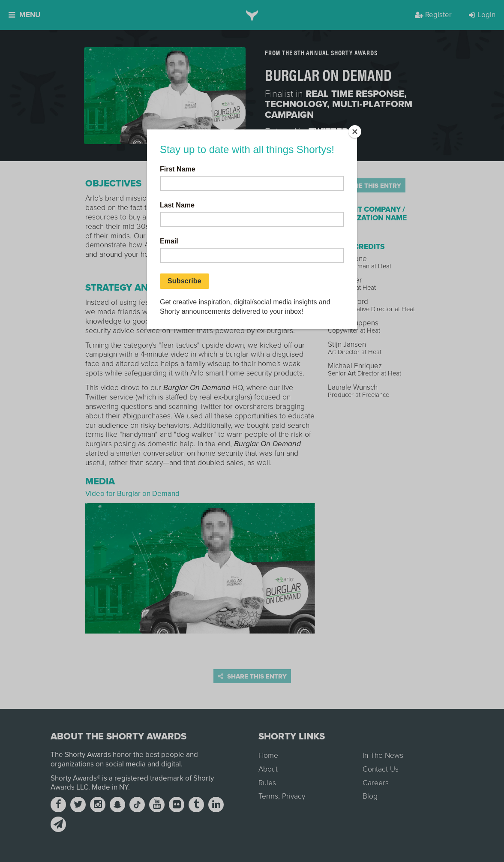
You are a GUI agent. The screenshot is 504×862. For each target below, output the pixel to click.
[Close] (355, 132)
